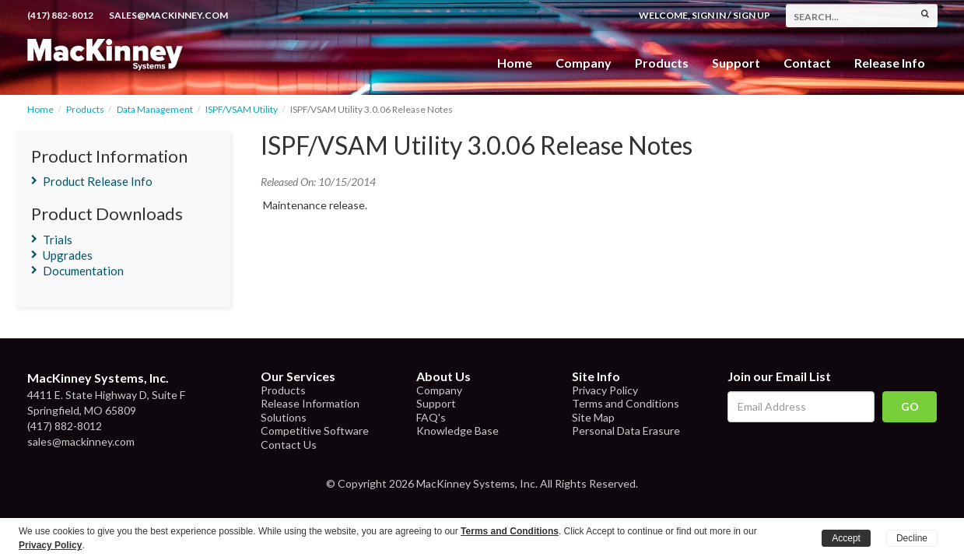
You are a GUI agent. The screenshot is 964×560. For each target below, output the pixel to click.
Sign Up (752, 15)
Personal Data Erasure (626, 430)
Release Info (890, 63)
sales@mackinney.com (168, 15)
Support (736, 63)
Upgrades (68, 255)
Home (515, 63)
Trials (58, 240)
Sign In (709, 15)
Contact (807, 63)
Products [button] (662, 63)
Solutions (284, 417)
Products (85, 109)
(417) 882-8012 (60, 15)
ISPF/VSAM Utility (242, 109)
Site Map (593, 417)
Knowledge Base (457, 430)
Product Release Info (98, 181)
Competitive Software (315, 430)
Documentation (83, 271)
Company (584, 63)
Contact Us (289, 444)
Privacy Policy (605, 390)
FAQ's (431, 417)
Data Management (155, 109)
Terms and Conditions (626, 403)
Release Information (310, 403)
